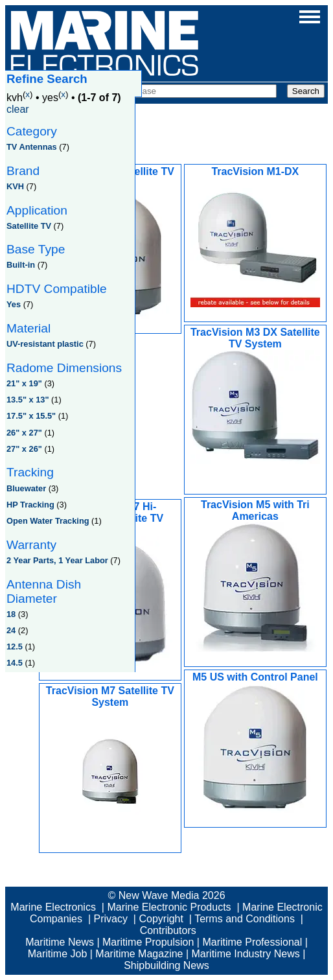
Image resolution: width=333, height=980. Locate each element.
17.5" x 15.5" (31, 416)
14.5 (15, 663)
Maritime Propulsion (148, 942)
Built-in (21, 265)
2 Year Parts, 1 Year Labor (57, 560)
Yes (14, 304)
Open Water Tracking (48, 521)
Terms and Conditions (245, 919)
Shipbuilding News (166, 965)
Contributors (168, 930)
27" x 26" (24, 449)
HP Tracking (30, 505)
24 (11, 630)
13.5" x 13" (28, 400)
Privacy (111, 919)
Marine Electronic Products (169, 907)
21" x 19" (24, 383)
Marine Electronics (53, 907)
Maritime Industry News (246, 954)
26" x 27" (24, 433)
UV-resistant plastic (45, 344)
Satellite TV (29, 226)
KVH (15, 186)
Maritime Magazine (139, 954)
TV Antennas (32, 147)
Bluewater (26, 488)
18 (11, 614)
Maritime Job (58, 954)
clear (18, 109)
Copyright (161, 919)
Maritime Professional (252, 942)
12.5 (15, 647)
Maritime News (60, 942)
